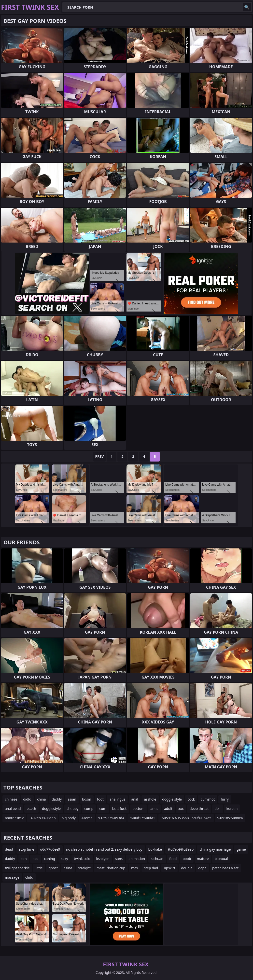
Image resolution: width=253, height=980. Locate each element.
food (173, 859)
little (39, 868)
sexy (64, 859)
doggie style (172, 799)
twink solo (82, 859)
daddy (57, 799)
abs (35, 859)
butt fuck (119, 809)
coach (31, 809)
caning (50, 859)
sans (119, 859)
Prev (100, 456)
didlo (27, 799)
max (135, 868)
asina (68, 868)
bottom (138, 809)
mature (203, 859)
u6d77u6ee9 (50, 849)
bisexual (221, 859)
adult (168, 809)
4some (87, 818)
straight (84, 868)
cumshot (208, 799)
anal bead (13, 809)
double (187, 868)
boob (187, 859)
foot (100, 799)
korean (232, 809)
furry (225, 799)
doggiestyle (51, 809)
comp (89, 809)
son (24, 859)
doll (217, 809)
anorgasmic (14, 818)
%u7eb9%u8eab (43, 818)
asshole (150, 799)
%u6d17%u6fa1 (142, 818)
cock (191, 799)
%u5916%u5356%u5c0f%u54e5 (186, 818)
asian (72, 799)
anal (135, 799)
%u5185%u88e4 (230, 818)
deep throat (199, 809)
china (42, 799)
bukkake (155, 849)
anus (154, 809)
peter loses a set (225, 868)
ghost (53, 868)
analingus (117, 799)
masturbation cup (111, 868)
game (241, 849)
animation (137, 859)
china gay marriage (215, 849)
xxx (181, 809)
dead (9, 849)
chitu (29, 877)
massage (12, 877)
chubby (72, 809)
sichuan (157, 859)
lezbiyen (103, 859)
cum (103, 809)
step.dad (151, 868)
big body (69, 818)
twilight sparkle (17, 868)
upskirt (169, 868)
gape (202, 868)
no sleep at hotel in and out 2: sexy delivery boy (104, 849)
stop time (27, 849)
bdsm (87, 799)
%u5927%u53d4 (111, 818)
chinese (11, 799)
